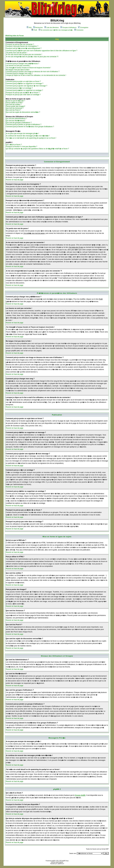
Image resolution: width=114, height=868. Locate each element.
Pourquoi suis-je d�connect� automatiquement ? (24, 48)
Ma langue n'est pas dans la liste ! (18, 70)
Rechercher (38, 27)
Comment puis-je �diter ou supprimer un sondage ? (24, 90)
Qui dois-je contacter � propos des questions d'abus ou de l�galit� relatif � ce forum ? (37, 149)
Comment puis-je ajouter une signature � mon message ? (26, 86)
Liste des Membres (52, 27)
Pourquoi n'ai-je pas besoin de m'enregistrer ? (22, 46)
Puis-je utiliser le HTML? (14, 103)
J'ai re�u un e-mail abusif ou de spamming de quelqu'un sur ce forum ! (31, 138)
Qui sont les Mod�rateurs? (15, 121)
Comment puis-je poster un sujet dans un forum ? (23, 81)
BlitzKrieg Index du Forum (15, 36)
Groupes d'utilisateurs (68, 27)
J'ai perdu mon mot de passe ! (16, 53)
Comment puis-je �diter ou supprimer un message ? (24, 84)
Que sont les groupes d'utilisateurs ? (19, 123)
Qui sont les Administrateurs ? (16, 118)
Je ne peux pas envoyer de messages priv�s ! (22, 133)
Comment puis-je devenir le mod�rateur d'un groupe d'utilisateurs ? (30, 127)
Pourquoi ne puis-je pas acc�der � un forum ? (23, 93)
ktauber (61, 862)
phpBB (53, 861)
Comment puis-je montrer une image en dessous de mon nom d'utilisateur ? (33, 72)
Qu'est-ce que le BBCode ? (15, 101)
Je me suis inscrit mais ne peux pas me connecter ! (24, 54)
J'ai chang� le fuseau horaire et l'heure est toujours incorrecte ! (28, 68)
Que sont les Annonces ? (15, 108)
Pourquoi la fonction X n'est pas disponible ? (21, 147)
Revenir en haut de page (14, 180)
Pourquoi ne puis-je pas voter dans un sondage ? (23, 95)
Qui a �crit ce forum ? (14, 145)
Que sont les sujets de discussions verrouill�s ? (23, 112)
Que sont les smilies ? (14, 104)
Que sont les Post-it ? (13, 110)
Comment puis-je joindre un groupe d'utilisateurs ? (24, 124)
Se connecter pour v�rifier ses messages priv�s (56, 30)
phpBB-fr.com (61, 864)
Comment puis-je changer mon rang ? (19, 73)
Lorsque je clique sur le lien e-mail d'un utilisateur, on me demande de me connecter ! (36, 75)
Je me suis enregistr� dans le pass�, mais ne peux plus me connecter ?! (32, 57)
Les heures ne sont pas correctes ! (18, 66)
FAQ (29, 27)
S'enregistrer (83, 27)
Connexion (79, 30)
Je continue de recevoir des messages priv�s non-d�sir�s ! (28, 136)
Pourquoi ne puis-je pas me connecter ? (20, 44)
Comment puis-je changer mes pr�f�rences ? (22, 64)
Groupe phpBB (80, 795)
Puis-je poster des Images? (15, 106)
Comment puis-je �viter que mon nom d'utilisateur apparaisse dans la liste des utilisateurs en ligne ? (41, 51)
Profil (34, 30)
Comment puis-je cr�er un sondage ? (19, 88)
